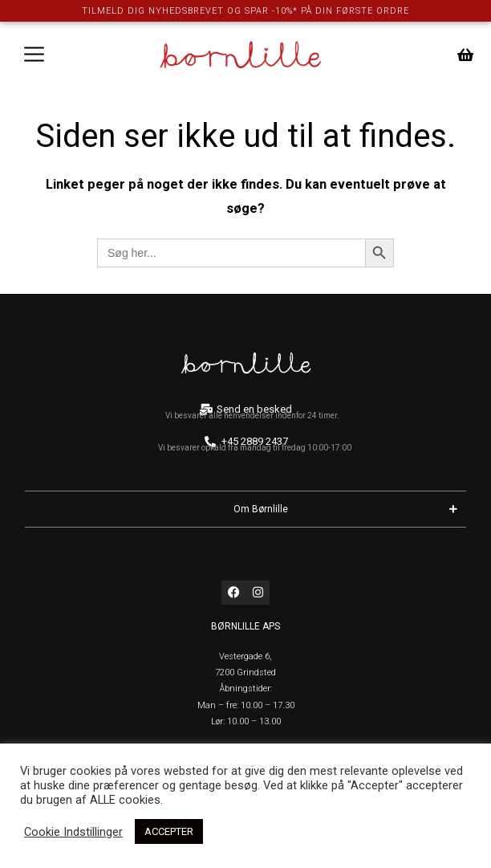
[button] (34, 55)
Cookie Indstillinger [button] (73, 832)
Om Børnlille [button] (350, 509)
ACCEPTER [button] (169, 831)
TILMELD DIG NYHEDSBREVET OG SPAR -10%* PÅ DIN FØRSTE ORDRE (245, 11)
